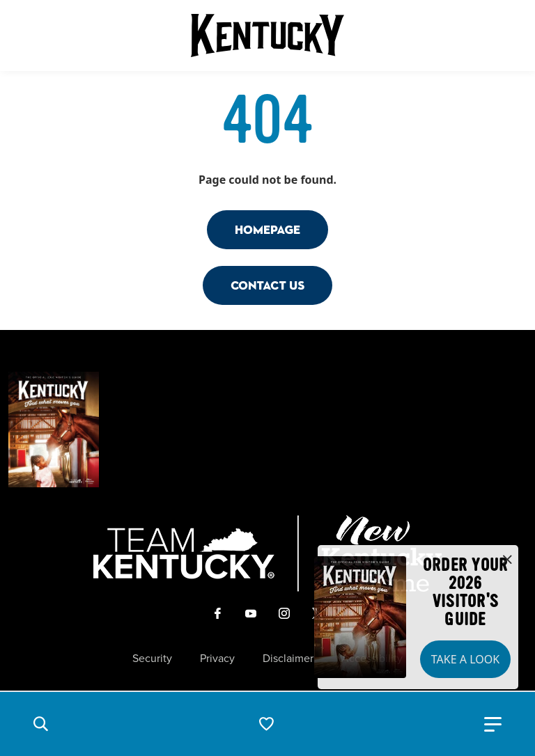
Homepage (267, 229)
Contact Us (267, 285)
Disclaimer (288, 659)
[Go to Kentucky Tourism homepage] (267, 36)
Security (152, 659)
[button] (40, 724)
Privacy (217, 659)
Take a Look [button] (465, 659)
